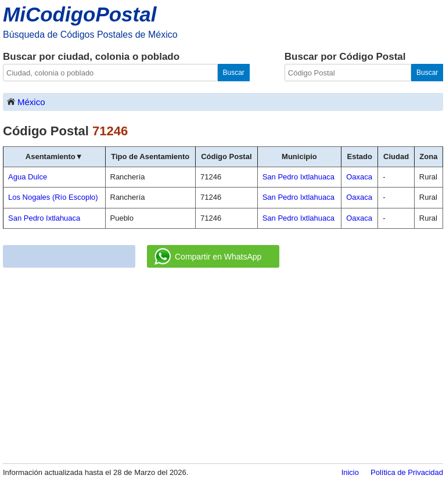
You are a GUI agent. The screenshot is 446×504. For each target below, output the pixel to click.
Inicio (350, 472)
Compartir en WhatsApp (208, 257)
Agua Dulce (28, 177)
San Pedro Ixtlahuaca (44, 218)
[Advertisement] (223, 366)
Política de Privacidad (407, 472)
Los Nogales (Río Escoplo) (53, 197)
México (26, 101)
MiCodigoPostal (80, 14)
